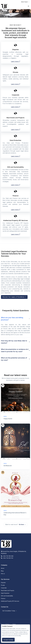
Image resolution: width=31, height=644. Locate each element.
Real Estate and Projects (8, 590)
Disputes (3, 583)
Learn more (16, 61)
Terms (14, 624)
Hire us (3, 574)
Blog (2, 571)
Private (3, 585)
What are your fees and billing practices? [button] (12, 319)
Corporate (4, 588)
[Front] (4, 6)
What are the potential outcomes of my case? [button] (14, 359)
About (3, 568)
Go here (22, 524)
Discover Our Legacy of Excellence (14, 297)
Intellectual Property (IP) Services (10, 601)
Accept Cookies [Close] (8, 640)
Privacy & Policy (5, 624)
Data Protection (5, 593)
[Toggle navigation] (25, 2)
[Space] (6, 544)
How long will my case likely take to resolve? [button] (14, 342)
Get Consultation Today (10, 611)
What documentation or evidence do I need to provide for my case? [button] (15, 350)
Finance (3, 598)
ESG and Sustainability (7, 596)
